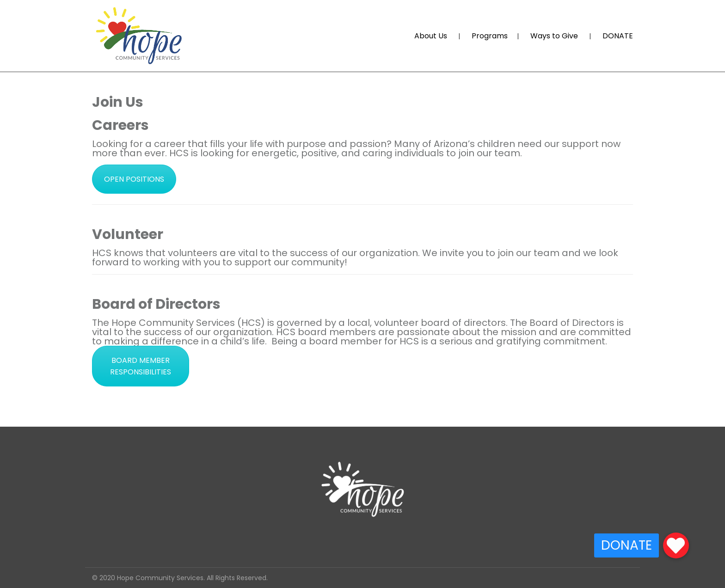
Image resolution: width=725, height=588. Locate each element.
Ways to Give (554, 36)
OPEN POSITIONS (134, 179)
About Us (431, 36)
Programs (490, 36)
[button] (676, 545)
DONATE (618, 36)
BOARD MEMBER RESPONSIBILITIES (141, 366)
